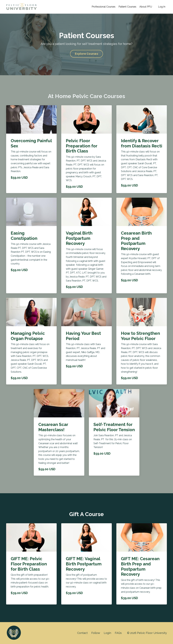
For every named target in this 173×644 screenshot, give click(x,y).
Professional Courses (96, 7)
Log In (161, 7)
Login (107, 633)
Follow (95, 633)
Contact (82, 633)
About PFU (144, 7)
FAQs (118, 633)
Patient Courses (123, 7)
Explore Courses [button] (86, 54)
